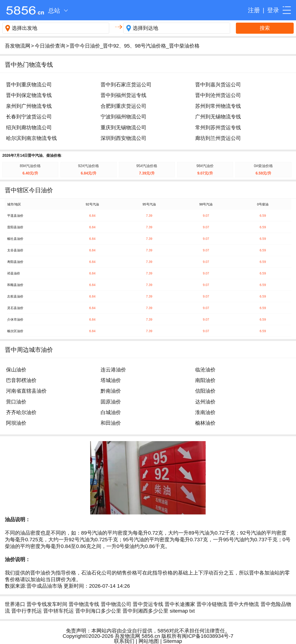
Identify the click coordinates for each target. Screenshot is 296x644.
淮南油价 (205, 412)
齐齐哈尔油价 (21, 412)
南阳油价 (205, 380)
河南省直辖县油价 (26, 391)
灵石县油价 (15, 308)
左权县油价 (15, 296)
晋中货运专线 (148, 604)
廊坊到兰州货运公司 (218, 138)
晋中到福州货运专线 (123, 95)
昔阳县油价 (15, 227)
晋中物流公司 (116, 604)
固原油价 (111, 402)
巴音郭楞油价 (21, 380)
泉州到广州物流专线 (29, 106)
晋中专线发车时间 (47, 604)
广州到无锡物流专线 (218, 117)
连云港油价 (113, 370)
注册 (254, 10)
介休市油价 (15, 319)
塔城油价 (111, 380)
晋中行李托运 (27, 611)
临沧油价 (205, 370)
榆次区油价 (15, 331)
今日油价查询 (50, 46)
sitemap (179, 611)
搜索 (265, 28)
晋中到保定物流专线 (29, 95)
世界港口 (15, 604)
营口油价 (16, 402)
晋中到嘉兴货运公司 (218, 85)
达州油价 (205, 402)
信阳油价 (205, 391)
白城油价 (111, 412)
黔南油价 (111, 391)
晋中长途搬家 (180, 604)
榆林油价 (205, 423)
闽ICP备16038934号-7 (208, 636)
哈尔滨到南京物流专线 (31, 138)
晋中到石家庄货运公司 (126, 85)
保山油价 (16, 370)
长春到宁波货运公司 (29, 117)
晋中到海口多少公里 (98, 611)
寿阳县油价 (15, 262)
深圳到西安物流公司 (123, 138)
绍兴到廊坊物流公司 (29, 128)
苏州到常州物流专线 (218, 106)
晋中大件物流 (244, 604)
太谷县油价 (15, 250)
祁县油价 (14, 273)
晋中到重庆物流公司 (29, 85)
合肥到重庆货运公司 (123, 106)
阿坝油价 (16, 423)
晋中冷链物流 (212, 604)
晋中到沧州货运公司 (218, 95)
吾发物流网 (18, 46)
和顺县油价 (15, 285)
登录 (273, 10)
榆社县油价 (15, 239)
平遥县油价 (15, 216)
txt (192, 611)
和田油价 (111, 423)
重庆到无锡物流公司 (123, 128)
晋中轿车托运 (59, 611)
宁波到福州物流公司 (123, 117)
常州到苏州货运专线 (218, 128)
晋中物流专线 (84, 604)
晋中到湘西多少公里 (145, 611)
